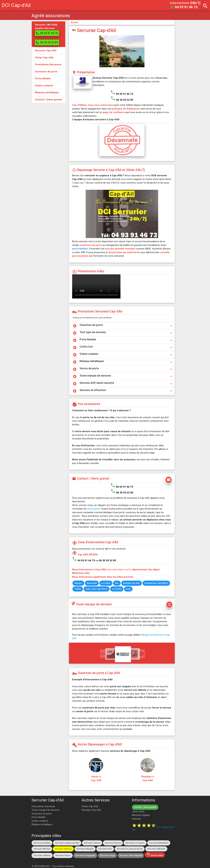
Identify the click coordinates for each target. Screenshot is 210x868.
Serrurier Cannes (92, 843)
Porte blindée (39, 817)
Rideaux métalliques (42, 824)
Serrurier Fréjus (107, 855)
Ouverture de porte (42, 814)
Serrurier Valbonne (156, 849)
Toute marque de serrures (45, 810)
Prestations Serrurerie (43, 806)
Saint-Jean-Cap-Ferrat (97, 589)
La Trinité (117, 589)
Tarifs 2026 (138, 811)
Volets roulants (40, 821)
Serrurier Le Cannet (135, 843)
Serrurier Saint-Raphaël (131, 855)
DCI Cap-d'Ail (16, 5)
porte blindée (80, 249)
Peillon (78, 589)
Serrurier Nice (105, 849)
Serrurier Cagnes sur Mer (67, 843)
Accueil (74, 22)
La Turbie (106, 583)
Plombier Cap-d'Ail (91, 810)
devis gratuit (94, 509)
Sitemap (136, 819)
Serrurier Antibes (42, 843)
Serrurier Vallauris (42, 855)
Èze (117, 583)
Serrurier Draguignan (85, 855)
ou (106, 560)
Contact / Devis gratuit (145, 807)
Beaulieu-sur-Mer (132, 583)
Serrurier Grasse (113, 843)
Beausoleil (92, 583)
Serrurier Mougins (85, 849)
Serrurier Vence (63, 855)
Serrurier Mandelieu (159, 843)
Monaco (78, 583)
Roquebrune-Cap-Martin (156, 583)
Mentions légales (141, 815)
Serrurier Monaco (63, 849)
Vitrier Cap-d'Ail (90, 806)
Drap (128, 589)
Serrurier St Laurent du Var (130, 849)
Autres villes (155, 854)
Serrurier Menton (42, 849)
